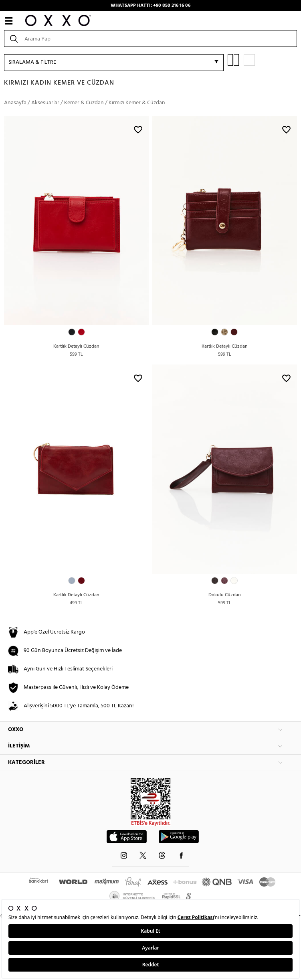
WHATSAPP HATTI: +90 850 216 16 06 (150, 6)
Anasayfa (15, 103)
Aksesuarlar (45, 103)
